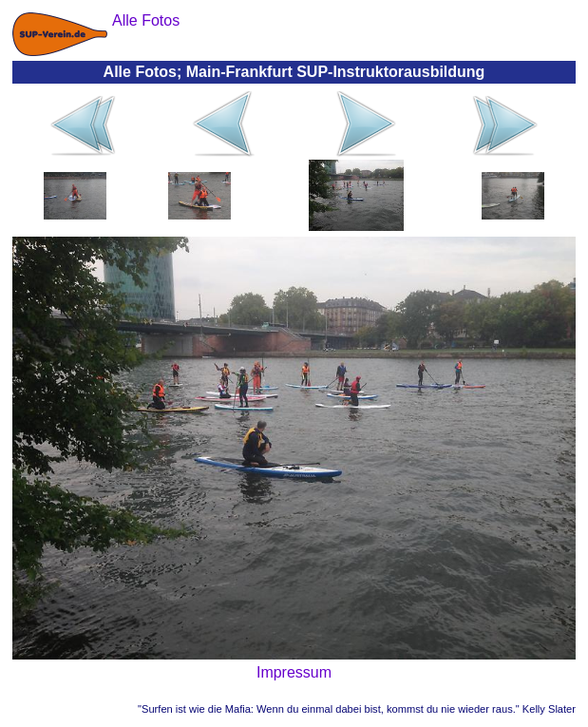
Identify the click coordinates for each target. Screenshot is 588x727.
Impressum (294, 672)
